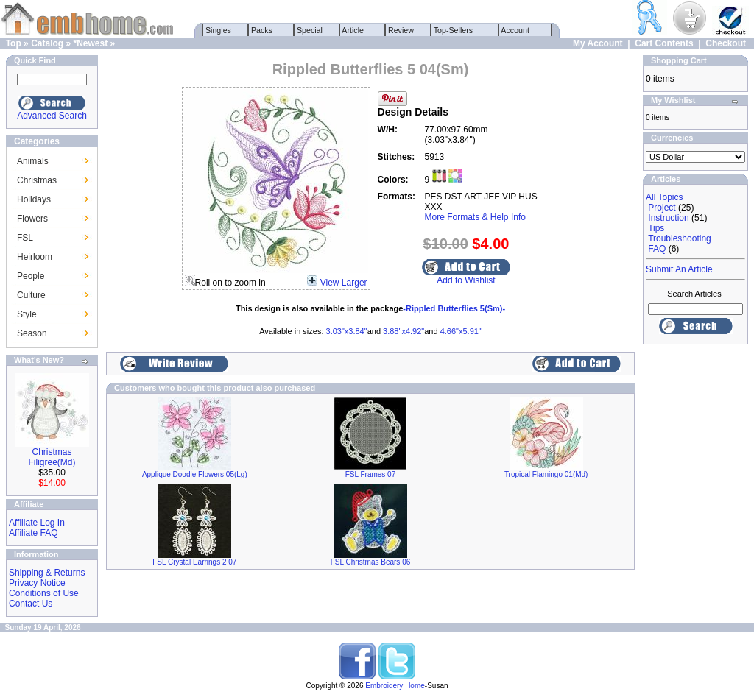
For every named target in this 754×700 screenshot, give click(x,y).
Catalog (47, 43)
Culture (31, 295)
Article (353, 30)
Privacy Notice (37, 583)
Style (27, 314)
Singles (218, 30)
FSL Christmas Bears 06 (371, 562)
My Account (598, 43)
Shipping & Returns (47, 573)
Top (14, 43)
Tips (656, 228)
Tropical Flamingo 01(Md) (546, 474)
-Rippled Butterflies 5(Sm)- (454, 308)
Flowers (32, 219)
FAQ (657, 249)
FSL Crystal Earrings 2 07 (194, 562)
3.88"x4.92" (404, 331)
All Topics (664, 197)
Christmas (37, 180)
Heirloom (35, 257)
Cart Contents (664, 43)
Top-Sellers (453, 30)
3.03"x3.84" (347, 331)
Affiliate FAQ (33, 533)
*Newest (90, 43)
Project (662, 208)
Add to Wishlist (466, 280)
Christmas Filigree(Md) (52, 457)
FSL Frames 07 (371, 474)
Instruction (668, 218)
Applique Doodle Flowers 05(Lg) (195, 474)
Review (401, 30)
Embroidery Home (395, 686)
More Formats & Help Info (475, 217)
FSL (25, 238)
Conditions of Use (44, 593)
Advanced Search (52, 116)
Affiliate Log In (37, 523)
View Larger (344, 283)
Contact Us (31, 604)
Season (32, 333)
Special (310, 30)
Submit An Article (679, 269)
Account (515, 30)
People (31, 276)
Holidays (34, 199)
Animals (33, 161)
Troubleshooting (680, 238)
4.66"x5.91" (461, 331)
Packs (262, 30)
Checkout (726, 43)
